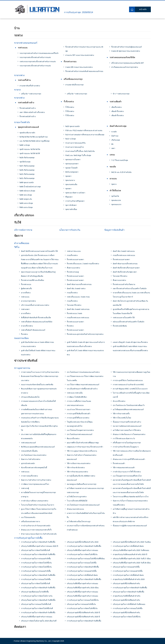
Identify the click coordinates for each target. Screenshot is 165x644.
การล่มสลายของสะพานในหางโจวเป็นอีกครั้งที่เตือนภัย (38, 403)
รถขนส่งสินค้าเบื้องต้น (29, 451)
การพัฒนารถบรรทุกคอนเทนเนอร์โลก (35, 484)
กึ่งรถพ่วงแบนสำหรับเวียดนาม (124, 284)
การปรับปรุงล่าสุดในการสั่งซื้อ (28, 538)
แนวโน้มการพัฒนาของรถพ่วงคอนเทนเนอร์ (83, 385)
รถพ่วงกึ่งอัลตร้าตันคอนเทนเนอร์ (33, 330)
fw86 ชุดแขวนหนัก (27, 182)
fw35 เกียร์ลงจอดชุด (27, 170)
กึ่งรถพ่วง (24, 334)
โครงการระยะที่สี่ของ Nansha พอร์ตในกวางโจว (131, 497)
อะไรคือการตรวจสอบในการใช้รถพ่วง (127, 430)
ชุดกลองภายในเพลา (73, 160)
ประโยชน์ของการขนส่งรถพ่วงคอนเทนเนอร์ (83, 505)
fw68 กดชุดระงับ (26, 199)
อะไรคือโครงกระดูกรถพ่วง (77, 497)
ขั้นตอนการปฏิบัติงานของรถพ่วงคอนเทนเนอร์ (130, 526)
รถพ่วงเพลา (25, 309)
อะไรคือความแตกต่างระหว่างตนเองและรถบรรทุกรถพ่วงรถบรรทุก (85, 490)
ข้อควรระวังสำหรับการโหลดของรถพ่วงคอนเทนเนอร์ (82, 457)
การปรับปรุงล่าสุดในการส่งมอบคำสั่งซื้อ (36, 559)
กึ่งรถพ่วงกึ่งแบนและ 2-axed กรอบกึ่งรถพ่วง (83, 264)
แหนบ (112, 155)
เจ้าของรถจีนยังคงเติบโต (30, 397)
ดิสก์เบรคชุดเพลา (72, 172)
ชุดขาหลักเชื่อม (71, 209)
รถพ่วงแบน (23, 48)
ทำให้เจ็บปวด (115, 191)
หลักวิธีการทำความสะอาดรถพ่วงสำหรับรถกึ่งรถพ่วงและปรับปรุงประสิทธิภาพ (131, 519)
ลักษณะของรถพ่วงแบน (75, 509)
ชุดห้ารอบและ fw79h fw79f (30, 153)
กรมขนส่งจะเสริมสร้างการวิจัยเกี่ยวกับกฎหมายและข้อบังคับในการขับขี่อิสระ (40, 420)
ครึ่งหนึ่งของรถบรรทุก (73, 79)
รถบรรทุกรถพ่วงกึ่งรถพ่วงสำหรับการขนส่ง (35, 57)
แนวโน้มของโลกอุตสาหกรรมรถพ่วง (80, 430)
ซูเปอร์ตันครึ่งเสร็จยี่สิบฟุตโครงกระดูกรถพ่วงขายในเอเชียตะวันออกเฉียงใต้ (131, 311)
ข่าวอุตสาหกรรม (22, 368)
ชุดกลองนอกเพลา (72, 164)
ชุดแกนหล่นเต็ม (71, 184)
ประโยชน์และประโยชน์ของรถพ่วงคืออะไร (129, 405)
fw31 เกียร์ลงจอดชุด (27, 178)
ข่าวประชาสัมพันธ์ (26, 361)
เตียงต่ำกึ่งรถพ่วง (118, 111)
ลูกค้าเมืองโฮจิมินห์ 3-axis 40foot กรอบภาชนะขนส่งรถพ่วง (38, 353)
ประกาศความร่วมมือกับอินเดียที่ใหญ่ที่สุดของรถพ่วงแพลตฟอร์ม (39, 436)
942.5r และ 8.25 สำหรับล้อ (121, 172)
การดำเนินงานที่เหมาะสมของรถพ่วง (35, 501)
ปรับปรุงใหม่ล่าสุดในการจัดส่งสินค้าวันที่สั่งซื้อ (38, 600)
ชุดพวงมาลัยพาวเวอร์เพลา (75, 193)
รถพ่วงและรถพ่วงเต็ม (75, 393)
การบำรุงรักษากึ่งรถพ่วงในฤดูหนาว (126, 447)
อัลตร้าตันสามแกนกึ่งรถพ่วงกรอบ (79, 284)
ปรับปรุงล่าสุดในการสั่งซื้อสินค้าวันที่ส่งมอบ (129, 604)
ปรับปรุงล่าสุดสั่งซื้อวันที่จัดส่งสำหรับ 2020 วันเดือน (132, 542)
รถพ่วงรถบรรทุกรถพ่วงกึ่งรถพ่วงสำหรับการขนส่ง (38, 62)
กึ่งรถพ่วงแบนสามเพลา (75, 259)
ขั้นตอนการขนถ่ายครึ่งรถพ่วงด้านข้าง (127, 422)
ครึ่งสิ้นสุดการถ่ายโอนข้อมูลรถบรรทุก (127, 443)
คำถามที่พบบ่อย (22, 243)
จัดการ (19, 236)
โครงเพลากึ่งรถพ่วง (74, 305)
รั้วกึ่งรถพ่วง (69, 102)
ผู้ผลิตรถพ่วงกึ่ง (26, 289)
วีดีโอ (17, 247)
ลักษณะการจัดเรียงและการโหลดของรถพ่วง (129, 434)
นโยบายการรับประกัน (70, 230)
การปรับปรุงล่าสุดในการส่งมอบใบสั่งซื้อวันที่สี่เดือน (86, 559)
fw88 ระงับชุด (25, 145)
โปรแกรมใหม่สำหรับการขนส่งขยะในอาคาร (38, 505)
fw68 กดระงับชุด (26, 195)
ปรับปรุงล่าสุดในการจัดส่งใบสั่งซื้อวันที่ (35, 550)
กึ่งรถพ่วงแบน (26, 284)
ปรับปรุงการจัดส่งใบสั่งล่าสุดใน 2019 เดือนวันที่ (39, 621)
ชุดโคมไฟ (115, 196)
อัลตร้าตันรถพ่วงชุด (118, 126)
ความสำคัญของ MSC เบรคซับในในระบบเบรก (130, 389)
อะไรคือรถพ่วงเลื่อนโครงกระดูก (79, 521)
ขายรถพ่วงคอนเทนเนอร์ (26, 43)
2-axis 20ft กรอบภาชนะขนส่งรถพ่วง (79, 67)
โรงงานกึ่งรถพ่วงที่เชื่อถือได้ (77, 501)
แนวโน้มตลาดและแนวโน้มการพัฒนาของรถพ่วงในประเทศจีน (85, 378)
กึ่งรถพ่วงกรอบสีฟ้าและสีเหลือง (33, 280)
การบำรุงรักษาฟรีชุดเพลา (75, 201)
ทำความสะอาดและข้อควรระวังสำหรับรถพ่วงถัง (39, 534)
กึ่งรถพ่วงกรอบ (70, 62)
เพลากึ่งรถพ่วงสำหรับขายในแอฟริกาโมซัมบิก (130, 289)
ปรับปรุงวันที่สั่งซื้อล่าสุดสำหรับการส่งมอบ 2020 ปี (40, 546)
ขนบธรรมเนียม (21, 338)
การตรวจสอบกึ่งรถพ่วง (29, 476)
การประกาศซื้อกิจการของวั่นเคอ (79, 401)
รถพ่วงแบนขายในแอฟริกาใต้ (124, 318)
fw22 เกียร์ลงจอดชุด (27, 174)
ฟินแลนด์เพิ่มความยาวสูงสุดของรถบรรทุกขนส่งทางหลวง (39, 391)
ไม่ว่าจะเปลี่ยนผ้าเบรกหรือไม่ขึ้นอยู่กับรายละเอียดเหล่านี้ (131, 395)
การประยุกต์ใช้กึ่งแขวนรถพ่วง (78, 418)
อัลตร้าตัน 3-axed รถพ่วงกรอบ (78, 309)
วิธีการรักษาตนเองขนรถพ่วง (77, 472)
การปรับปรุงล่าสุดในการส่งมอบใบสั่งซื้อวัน (83, 600)
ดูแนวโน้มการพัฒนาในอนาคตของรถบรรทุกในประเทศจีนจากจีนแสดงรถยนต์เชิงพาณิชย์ (39, 511)
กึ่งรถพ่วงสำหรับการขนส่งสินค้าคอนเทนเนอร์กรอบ (84, 71)
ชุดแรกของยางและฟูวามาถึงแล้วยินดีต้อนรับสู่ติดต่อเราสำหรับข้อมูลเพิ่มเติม (38, 274)
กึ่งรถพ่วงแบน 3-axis (74, 313)
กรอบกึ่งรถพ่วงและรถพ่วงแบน (78, 318)
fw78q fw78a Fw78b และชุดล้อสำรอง (34, 137)
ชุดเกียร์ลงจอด (25, 162)
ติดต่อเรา (20, 627)
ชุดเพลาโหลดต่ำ (72, 168)
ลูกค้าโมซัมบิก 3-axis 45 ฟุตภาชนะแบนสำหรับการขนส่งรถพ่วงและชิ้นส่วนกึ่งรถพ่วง (86, 344)
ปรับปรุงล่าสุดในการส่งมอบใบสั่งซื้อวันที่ (36, 604)
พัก (112, 144)
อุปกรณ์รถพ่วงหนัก (28, 463)
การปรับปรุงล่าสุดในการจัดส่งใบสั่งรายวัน (37, 596)
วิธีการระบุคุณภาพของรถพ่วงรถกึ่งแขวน (82, 451)
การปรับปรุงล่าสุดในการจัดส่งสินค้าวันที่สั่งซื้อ (38, 542)
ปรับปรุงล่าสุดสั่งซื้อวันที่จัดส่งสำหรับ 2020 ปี (83, 613)
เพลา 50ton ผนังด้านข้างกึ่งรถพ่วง (32, 112)
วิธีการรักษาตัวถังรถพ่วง (76, 468)
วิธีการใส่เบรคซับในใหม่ (122, 418)
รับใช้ (18, 222)
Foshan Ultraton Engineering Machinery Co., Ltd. (33, 641)
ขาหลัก (114, 132)
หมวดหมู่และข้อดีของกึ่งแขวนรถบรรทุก (82, 484)
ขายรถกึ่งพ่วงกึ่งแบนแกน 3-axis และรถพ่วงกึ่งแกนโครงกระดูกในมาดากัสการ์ (131, 295)
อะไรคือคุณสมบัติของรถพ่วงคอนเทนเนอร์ (128, 409)
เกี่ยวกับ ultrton (24, 215)
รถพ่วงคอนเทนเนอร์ (28, 443)
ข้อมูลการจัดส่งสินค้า (114, 230)
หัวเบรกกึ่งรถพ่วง (119, 401)
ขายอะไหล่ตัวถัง (22, 122)
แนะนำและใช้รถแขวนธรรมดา (79, 409)
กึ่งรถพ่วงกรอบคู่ (73, 272)
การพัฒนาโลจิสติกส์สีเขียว (77, 397)
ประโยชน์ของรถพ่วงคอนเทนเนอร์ (80, 434)
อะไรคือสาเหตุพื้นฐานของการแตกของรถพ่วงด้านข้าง (131, 511)
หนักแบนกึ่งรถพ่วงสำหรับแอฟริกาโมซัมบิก (129, 322)
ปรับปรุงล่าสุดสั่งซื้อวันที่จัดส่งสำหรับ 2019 (83, 542)
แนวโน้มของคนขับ (28, 517)
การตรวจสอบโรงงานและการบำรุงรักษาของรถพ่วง (40, 372)
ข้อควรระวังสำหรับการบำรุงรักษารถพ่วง (36, 480)
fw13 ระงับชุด (71, 139)
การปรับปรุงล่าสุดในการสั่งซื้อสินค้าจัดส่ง (82, 575)
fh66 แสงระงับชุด (26, 207)
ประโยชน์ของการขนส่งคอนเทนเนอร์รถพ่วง (83, 372)
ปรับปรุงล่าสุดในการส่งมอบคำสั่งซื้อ (126, 567)
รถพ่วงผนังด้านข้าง (26, 103)
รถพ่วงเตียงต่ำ (116, 102)
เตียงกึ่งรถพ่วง (116, 107)
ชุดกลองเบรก (116, 204)
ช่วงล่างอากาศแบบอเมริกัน (75, 143)
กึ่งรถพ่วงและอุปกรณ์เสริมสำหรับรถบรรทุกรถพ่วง (85, 334)
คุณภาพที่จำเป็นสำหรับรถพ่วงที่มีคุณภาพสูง (83, 443)
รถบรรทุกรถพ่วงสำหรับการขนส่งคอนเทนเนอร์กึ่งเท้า (39, 53)
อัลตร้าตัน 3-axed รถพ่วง (76, 289)
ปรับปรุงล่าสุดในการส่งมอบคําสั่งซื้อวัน (81, 604)
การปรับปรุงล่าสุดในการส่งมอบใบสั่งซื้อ (36, 579)
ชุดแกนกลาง (70, 180)
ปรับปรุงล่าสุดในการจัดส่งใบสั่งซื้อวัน (127, 617)
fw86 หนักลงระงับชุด (27, 191)
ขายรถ (17, 90)
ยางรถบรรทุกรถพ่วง (28, 301)
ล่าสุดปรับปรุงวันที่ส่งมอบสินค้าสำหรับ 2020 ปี (130, 554)
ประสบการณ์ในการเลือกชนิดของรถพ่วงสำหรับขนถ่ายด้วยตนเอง (86, 528)
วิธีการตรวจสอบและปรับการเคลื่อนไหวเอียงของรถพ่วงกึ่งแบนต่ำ (132, 453)
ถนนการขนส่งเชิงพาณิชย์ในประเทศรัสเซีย (37, 385)
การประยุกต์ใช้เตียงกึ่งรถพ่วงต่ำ (79, 414)
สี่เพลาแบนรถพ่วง (73, 268)
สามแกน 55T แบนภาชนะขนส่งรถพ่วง (80, 55)
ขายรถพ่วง (19, 75)
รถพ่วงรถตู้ (25, 488)
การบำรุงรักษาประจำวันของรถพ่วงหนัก (36, 526)
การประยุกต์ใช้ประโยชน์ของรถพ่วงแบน (128, 380)
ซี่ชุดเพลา (69, 197)
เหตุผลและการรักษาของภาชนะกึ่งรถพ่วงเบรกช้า (85, 447)
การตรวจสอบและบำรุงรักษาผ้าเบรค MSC (128, 385)
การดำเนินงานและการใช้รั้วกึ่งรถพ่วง (127, 472)
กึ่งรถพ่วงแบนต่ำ (119, 463)
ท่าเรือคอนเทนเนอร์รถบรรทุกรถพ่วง (125, 67)
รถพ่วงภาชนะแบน (74, 251)
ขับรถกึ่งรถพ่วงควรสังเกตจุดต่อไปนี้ (34, 468)
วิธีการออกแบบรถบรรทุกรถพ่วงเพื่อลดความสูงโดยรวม (131, 374)
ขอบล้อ (113, 167)
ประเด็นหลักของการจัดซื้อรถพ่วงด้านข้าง (82, 389)
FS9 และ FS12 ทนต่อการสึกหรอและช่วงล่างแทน (84, 130)
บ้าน (17, 28)
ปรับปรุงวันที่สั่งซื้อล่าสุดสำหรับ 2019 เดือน (83, 588)
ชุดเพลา (68, 176)
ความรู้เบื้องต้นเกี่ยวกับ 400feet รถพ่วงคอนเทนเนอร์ (81, 478)
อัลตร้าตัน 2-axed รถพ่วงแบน (124, 251)
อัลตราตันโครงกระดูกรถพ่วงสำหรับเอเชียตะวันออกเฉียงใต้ (130, 303)
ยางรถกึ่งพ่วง (26, 293)
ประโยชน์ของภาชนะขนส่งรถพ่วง (34, 455)
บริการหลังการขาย (23, 230)
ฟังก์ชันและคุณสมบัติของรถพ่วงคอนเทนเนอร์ (38, 447)
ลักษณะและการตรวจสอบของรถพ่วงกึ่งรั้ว (36, 530)
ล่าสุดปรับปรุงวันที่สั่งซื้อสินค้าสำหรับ (127, 596)
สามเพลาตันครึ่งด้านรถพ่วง (30, 86)
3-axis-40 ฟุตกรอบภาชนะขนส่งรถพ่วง (126, 51)
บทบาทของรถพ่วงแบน (75, 405)
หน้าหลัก (143, 9)
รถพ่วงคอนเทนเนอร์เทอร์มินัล (122, 57)
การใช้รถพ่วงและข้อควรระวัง (124, 438)
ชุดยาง (114, 184)
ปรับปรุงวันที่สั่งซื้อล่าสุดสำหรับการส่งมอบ (37, 617)
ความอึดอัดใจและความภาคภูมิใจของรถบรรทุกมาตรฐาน (38, 495)
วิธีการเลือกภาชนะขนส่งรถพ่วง (79, 463)
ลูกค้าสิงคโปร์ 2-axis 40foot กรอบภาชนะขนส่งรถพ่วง (85, 353)
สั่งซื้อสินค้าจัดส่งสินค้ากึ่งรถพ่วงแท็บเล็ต (36, 318)
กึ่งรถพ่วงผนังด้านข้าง (28, 108)
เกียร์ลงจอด (116, 140)
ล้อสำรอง (115, 136)
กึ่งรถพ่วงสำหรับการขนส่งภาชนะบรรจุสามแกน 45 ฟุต (84, 49)
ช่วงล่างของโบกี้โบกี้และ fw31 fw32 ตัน (80, 151)
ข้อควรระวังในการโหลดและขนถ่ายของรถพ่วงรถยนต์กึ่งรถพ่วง (130, 503)
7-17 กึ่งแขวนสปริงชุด (120, 160)
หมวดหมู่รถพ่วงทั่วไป (75, 426)
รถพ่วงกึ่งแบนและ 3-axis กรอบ (78, 297)
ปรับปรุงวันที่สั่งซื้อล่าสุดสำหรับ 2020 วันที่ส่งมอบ (131, 550)
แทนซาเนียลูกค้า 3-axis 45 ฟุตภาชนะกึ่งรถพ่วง (130, 342)
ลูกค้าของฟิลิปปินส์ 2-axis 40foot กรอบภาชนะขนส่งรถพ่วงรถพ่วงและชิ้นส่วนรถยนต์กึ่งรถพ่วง (130, 348)
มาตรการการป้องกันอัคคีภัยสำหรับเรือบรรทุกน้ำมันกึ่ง (86, 515)
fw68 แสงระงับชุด (26, 203)
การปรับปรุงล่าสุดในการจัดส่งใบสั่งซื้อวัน (36, 563)
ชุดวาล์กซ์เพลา (71, 205)
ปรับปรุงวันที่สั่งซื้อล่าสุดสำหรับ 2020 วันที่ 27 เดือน (132, 559)
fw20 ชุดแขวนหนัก (72, 126)
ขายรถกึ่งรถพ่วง (27, 326)
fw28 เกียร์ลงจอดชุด (27, 158)
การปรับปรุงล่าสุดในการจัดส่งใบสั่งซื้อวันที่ (37, 608)
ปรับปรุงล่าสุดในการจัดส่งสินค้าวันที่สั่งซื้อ (128, 592)
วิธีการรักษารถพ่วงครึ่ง (121, 414)
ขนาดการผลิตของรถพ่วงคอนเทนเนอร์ (127, 426)
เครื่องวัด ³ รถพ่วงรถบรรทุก (31, 94)
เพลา (113, 148)
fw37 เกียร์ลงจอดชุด (27, 166)
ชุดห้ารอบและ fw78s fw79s (30, 149)
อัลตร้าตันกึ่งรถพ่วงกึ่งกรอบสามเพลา (126, 268)
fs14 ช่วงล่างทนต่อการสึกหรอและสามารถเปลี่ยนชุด (85, 135)
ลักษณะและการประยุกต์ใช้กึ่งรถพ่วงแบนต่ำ (129, 459)
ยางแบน (113, 179)
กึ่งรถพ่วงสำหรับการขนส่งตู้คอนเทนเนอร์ (127, 47)
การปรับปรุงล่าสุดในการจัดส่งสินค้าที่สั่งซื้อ (83, 567)
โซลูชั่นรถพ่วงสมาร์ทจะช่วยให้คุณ (80, 422)
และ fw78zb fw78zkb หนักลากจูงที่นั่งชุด (35, 141)
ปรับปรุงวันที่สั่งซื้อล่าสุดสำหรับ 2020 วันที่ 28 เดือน (132, 563)
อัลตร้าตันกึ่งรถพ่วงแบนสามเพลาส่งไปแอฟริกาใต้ (39, 251)
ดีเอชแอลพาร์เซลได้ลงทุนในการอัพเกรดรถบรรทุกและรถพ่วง (40, 378)
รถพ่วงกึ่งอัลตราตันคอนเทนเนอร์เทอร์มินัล (37, 322)
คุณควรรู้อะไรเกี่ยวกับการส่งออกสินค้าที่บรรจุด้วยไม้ (39, 428)
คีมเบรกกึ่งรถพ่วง (73, 438)
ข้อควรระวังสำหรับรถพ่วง (31, 459)
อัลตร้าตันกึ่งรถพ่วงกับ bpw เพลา (125, 272)
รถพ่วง (18, 35)
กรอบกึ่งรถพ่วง (72, 255)
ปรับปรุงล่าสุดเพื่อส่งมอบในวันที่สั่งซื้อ (35, 592)
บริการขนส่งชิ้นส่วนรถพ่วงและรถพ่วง (35, 305)
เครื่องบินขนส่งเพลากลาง (30, 521)
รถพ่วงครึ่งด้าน (24, 80)
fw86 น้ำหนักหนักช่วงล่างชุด (30, 187)
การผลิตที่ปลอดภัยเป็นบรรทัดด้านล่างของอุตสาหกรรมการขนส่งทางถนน (37, 412)
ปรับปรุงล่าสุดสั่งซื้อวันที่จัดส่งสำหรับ (126, 583)
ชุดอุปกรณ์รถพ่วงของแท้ (28, 127)
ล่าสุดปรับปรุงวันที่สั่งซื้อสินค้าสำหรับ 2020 (129, 579)
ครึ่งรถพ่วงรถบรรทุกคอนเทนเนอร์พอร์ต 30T (128, 63)
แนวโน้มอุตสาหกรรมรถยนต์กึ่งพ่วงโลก (127, 476)
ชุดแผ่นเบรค (116, 200)
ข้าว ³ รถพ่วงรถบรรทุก (121, 94)
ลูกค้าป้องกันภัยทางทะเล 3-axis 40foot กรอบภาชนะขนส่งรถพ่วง (37, 344)
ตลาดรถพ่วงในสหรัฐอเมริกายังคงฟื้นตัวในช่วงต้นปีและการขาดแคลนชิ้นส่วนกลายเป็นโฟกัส (132, 482)
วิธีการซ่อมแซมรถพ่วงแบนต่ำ (124, 468)
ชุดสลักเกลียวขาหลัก (27, 133)
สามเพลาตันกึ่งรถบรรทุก (74, 85)
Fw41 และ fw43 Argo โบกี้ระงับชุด (78, 155)
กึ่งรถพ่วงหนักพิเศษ (120, 326)
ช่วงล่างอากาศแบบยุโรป (75, 147)
